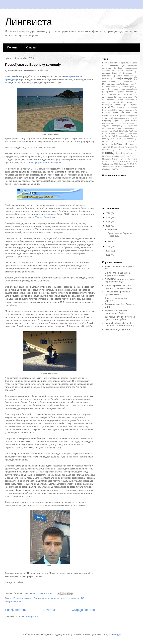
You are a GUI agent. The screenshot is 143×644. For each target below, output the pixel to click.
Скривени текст (121, 107)
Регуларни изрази (112, 105)
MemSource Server (110, 159)
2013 (108, 251)
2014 (108, 246)
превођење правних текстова (120, 92)
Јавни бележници (125, 76)
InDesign (106, 144)
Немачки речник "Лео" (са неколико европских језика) (119, 287)
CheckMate (109, 134)
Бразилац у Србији (129, 63)
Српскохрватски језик (124, 118)
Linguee (131, 147)
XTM (116, 169)
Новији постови (16, 610)
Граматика (113, 65)
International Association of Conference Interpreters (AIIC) (119, 324)
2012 (108, 255)
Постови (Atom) (30, 617)
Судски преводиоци (111, 121)
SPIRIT (34, 169)
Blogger (117, 634)
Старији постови (83, 610)
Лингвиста (29, 22)
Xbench (108, 169)
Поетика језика (128, 84)
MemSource (129, 153)
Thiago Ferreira (108, 167)
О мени (31, 48)
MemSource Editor (127, 156)
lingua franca (119, 147)
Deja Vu (108, 136)
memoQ (108, 153)
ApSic (123, 131)
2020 (108, 213)
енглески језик (109, 73)
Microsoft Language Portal (118, 329)
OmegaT (124, 159)
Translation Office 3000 (127, 166)
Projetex (134, 159)
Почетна (13, 48)
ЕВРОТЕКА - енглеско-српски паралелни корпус (120, 281)
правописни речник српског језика (124, 89)
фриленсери (107, 131)
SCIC (22, 602)
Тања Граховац (112, 123)
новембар (113, 230)
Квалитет (106, 79)
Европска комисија (23, 598)
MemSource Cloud (109, 156)
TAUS (132, 164)
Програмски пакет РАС (127, 97)
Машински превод (110, 84)
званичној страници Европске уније (44, 163)
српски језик (110, 112)
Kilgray (118, 144)
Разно (129, 102)
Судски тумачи (131, 121)
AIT (117, 131)
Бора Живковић (110, 63)
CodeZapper (132, 134)
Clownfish (121, 134)
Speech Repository (45, 217)
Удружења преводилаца (112, 126)
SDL (114, 161)
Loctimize (106, 150)
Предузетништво (109, 94)
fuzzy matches (128, 141)
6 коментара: (46, 594)
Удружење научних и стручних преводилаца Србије (120, 318)
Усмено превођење (70, 598)
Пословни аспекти (110, 87)
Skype (124, 164)
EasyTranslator (128, 139)
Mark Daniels (125, 150)
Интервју (106, 76)
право (105, 89)
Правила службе (128, 87)
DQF (117, 139)
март (111, 241)
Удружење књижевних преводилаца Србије (116, 312)
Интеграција (128, 73)
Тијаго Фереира (128, 123)
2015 (108, 226)
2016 (108, 222)
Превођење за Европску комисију (33, 65)
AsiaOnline (133, 131)
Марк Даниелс (109, 82)
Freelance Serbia (109, 141)
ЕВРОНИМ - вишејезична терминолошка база (118, 274)
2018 (108, 217)
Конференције (124, 78)
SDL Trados (125, 161)
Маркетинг (128, 82)
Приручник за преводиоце (47, 598)
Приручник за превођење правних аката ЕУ (118, 293)
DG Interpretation (121, 136)
